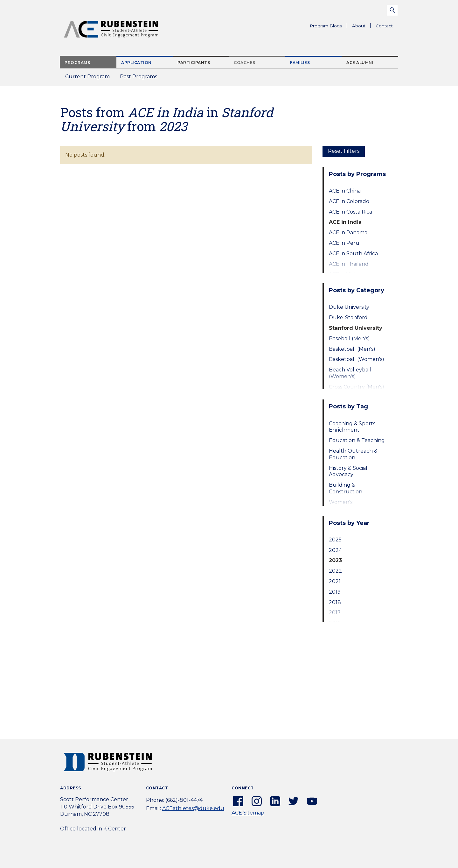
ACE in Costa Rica (350, 212)
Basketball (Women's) (357, 359)
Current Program (87, 77)
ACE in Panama (348, 233)
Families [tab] (300, 63)
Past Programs (141, 78)
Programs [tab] (77, 63)
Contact (384, 26)
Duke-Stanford (348, 318)
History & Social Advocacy (348, 471)
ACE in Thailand (349, 264)
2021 (335, 581)
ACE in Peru (344, 243)
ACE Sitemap (248, 813)
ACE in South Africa (353, 254)
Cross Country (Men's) (357, 387)
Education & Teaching (357, 440)
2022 (335, 571)
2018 (335, 602)
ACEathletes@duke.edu (193, 808)
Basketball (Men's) (352, 349)
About (361, 27)
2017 (335, 613)
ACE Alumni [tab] (360, 63)
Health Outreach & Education (353, 454)
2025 (335, 540)
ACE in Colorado (349, 201)
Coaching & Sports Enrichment (352, 427)
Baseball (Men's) (349, 339)
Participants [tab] (194, 63)
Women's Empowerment (348, 505)
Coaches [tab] (245, 63)
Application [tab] (136, 63)
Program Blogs (326, 26)
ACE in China (345, 191)
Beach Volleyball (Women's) (350, 373)
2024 (335, 550)
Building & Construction (346, 488)
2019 (335, 592)
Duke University (349, 307)
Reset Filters (344, 151)
